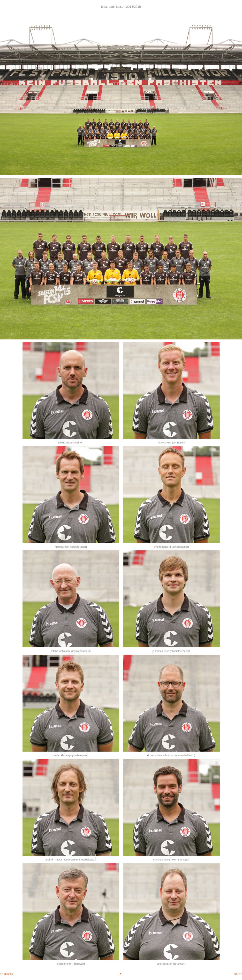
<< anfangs (6, 974)
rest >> (238, 974)
